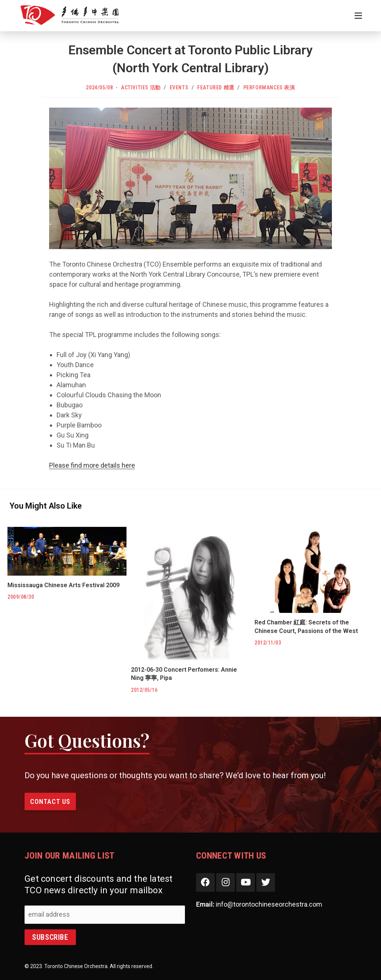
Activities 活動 (141, 87)
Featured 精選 (216, 87)
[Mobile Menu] (358, 15)
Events (179, 87)
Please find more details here (92, 465)
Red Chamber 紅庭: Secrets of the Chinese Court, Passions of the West (306, 626)
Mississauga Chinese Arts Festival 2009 (63, 585)
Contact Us (50, 801)
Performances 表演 (269, 87)
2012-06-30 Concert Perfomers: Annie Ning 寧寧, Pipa (184, 674)
